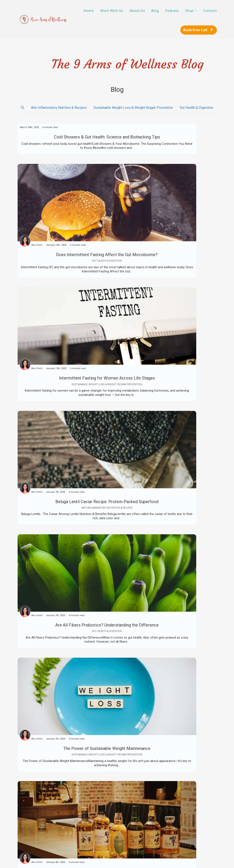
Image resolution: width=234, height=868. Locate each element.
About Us (137, 11)
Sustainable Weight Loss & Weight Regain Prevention (133, 108)
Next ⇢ (209, 774)
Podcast (172, 11)
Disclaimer (94, 829)
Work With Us (112, 11)
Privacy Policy (96, 823)
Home (89, 11)
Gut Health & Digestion (196, 108)
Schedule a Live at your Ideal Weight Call (56, 825)
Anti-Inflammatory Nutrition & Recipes (59, 108)
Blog (155, 11)
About (39, 834)
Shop (189, 11)
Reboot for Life (46, 817)
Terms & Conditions (100, 817)
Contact (210, 11)
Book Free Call (198, 30)
